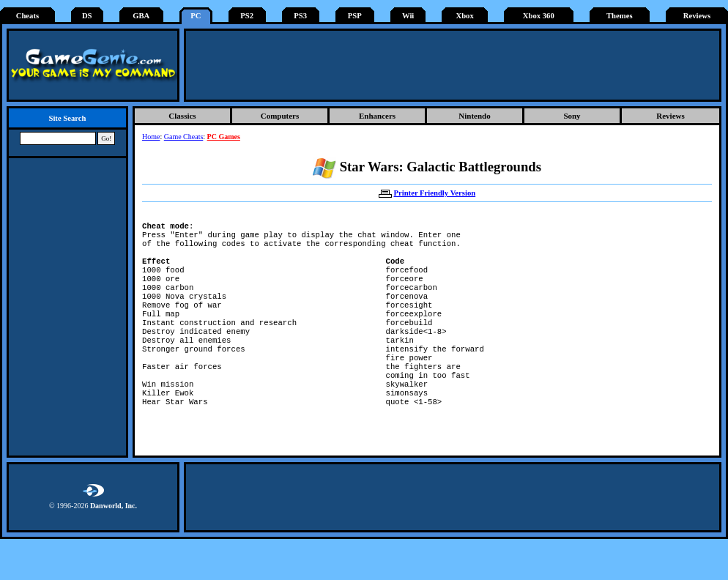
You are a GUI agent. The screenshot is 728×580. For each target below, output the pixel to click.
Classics (182, 116)
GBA (141, 16)
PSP (355, 16)
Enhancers (377, 116)
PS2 (247, 16)
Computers (280, 116)
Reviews (697, 16)
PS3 (300, 16)
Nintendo (474, 116)
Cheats (27, 16)
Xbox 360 (539, 16)
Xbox (464, 16)
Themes (620, 16)
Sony (572, 116)
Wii (408, 16)
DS (87, 16)
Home (151, 137)
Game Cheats (184, 137)
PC (196, 16)
